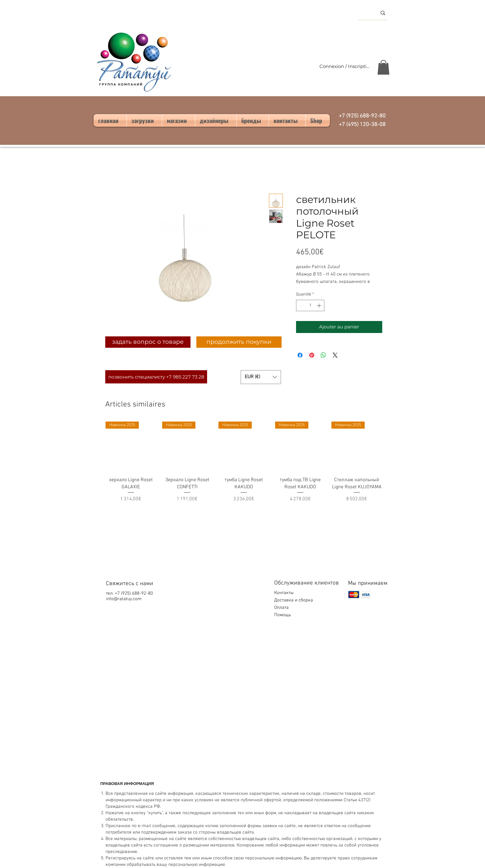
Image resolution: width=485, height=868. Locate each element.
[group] (244, 466)
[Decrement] (301, 305)
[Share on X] (335, 355)
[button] (383, 67)
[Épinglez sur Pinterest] (312, 355)
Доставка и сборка (294, 600)
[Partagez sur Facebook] (300, 355)
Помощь (283, 615)
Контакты (284, 593)
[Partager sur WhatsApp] (323, 355)
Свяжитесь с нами (130, 584)
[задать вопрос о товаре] (148, 342)
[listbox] (261, 377)
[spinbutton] (310, 305)
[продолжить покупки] (239, 342)
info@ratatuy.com (124, 599)
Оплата (282, 608)
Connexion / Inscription (345, 66)
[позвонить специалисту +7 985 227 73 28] (156, 377)
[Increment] (320, 305)
